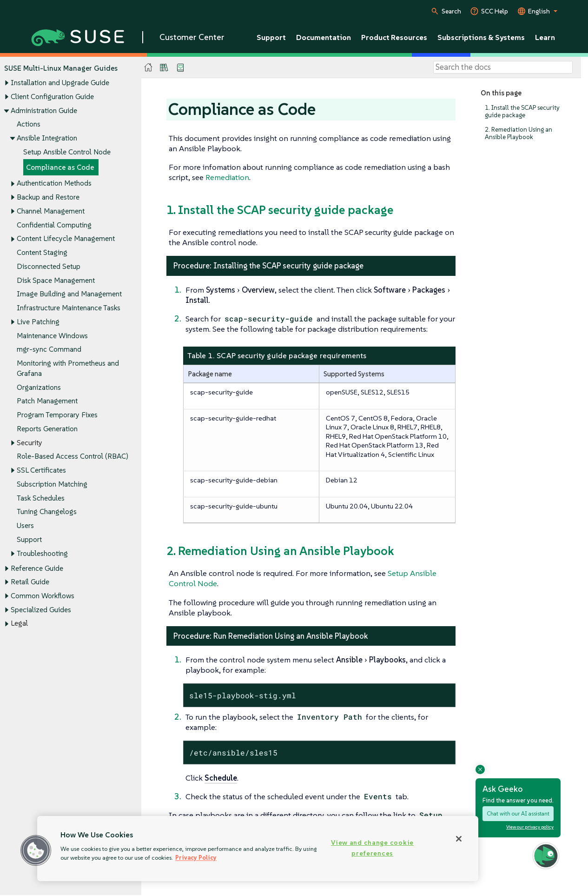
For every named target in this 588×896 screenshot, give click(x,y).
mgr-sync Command (49, 350)
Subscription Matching (52, 484)
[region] (258, 849)
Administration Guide (44, 110)
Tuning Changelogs (47, 512)
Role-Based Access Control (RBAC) (73, 457)
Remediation (227, 177)
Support (29, 539)
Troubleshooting (42, 553)
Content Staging (42, 253)
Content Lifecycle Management (66, 239)
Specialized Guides (41, 610)
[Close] (459, 839)
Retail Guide (30, 582)
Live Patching (38, 322)
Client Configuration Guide (52, 97)
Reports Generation (47, 429)
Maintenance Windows (52, 336)
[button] (36, 850)
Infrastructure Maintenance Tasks (69, 308)
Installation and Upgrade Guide (60, 83)
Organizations (39, 387)
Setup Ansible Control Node (67, 152)
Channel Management (51, 211)
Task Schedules (41, 498)
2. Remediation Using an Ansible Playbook (519, 133)
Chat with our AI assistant (518, 813)
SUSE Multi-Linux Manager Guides (61, 68)
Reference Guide (37, 568)
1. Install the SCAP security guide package (522, 111)
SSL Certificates (41, 471)
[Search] (503, 67)
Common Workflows (43, 596)
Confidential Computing (54, 225)
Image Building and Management (69, 294)
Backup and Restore (48, 197)
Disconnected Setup (49, 266)
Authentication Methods (54, 184)
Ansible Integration (47, 138)
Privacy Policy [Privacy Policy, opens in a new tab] (196, 858)
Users (25, 525)
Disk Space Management (56, 280)
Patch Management (47, 401)
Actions (29, 124)
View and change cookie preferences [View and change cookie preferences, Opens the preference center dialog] (372, 848)
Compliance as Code (60, 167)
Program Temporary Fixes (57, 415)
